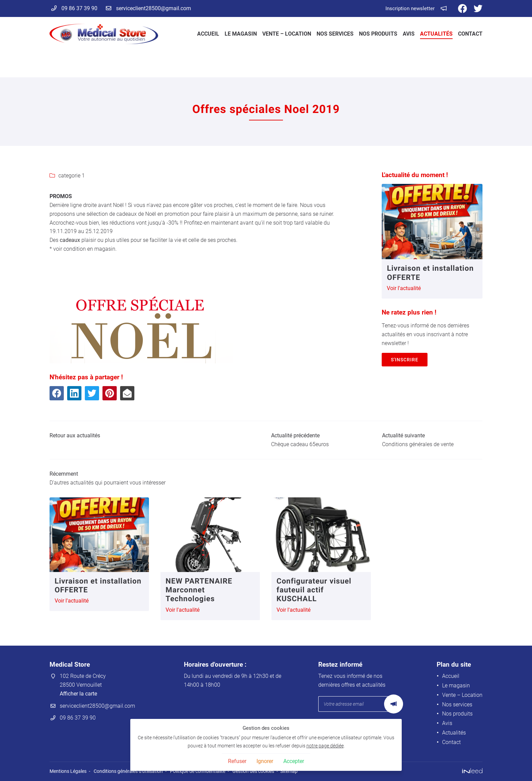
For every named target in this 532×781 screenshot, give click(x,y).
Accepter (294, 761)
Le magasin (241, 34)
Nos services (335, 34)
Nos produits (378, 34)
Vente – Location (287, 34)
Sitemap (289, 771)
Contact (470, 34)
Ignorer (265, 761)
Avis (409, 34)
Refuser (237, 761)
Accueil (208, 34)
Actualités (436, 34)
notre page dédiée (325, 746)
